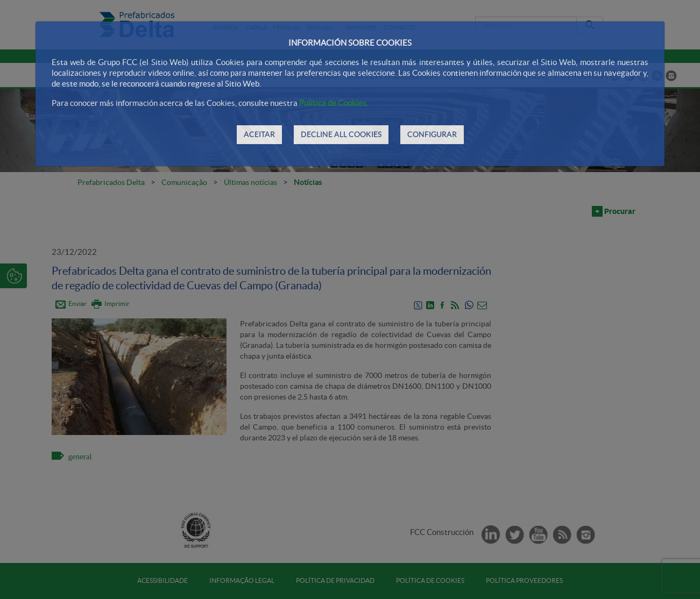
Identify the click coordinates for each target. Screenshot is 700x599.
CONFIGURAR (432, 134)
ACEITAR (259, 134)
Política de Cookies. (334, 103)
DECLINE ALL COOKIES (341, 134)
